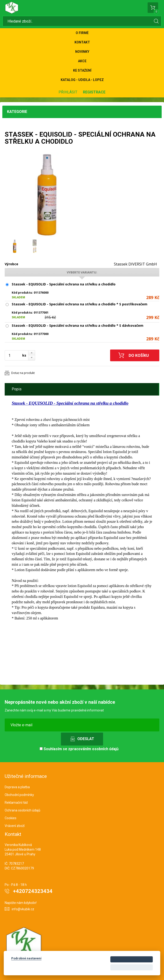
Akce (82, 61)
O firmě (82, 33)
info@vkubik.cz (23, 909)
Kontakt (82, 42)
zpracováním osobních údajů (93, 749)
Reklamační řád (16, 803)
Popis (17, 389)
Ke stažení (82, 70)
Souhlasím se (79, 749)
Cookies (11, 818)
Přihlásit (68, 92)
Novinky (82, 52)
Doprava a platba (17, 787)
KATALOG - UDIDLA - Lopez (82, 80)
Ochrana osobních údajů (22, 810)
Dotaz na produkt (23, 373)
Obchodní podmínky (19, 795)
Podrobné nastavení (26, 958)
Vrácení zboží (15, 826)
